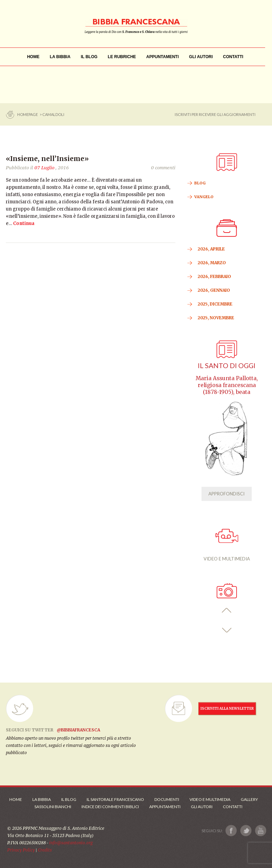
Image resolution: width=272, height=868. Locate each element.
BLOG (200, 183)
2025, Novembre (216, 318)
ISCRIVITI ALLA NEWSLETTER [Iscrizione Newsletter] (227, 709)
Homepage (28, 114)
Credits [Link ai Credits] (45, 850)
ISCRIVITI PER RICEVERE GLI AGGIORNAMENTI (215, 114)
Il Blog (69, 799)
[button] (227, 610)
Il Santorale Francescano (115, 799)
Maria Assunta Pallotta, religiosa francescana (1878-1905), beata (227, 385)
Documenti (167, 799)
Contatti (233, 807)
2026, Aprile (211, 249)
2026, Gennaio (214, 290)
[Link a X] (246, 831)
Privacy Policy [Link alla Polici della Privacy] (21, 850)
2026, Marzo (212, 263)
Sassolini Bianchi (53, 807)
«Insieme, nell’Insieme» (47, 159)
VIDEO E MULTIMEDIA (227, 545)
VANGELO (204, 197)
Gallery (249, 799)
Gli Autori (202, 807)
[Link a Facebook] (231, 831)
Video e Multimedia (210, 799)
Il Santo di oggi (227, 366)
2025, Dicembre (215, 304)
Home (16, 799)
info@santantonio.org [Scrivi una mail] (71, 843)
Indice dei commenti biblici (110, 807)
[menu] (122, 57)
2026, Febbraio (214, 276)
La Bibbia (42, 799)
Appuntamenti (165, 807)
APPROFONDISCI (226, 494)
